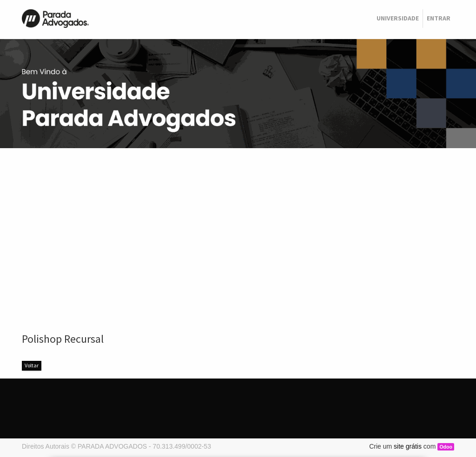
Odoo (446, 447)
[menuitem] (398, 19)
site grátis (408, 446)
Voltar (32, 365)
